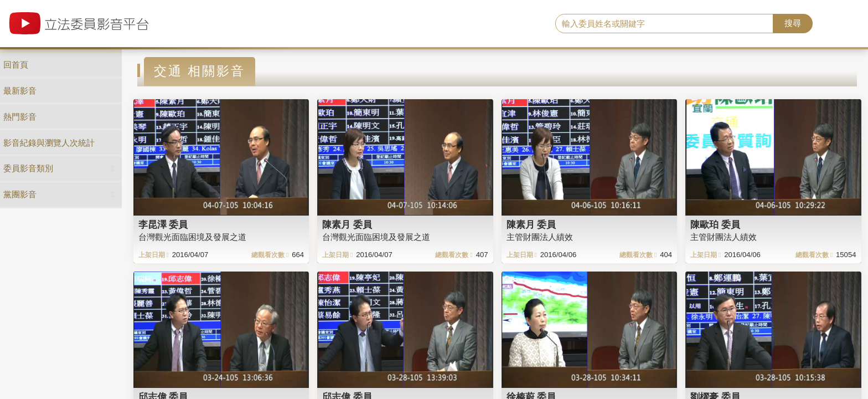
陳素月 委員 (347, 224)
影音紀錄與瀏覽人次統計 (49, 143)
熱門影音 (20, 117)
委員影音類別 (28, 168)
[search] (665, 24)
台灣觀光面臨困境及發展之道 (192, 237)
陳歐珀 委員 (715, 224)
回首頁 (16, 65)
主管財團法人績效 (540, 237)
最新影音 (20, 91)
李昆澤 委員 (163, 224)
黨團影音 (20, 194)
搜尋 (793, 23)
